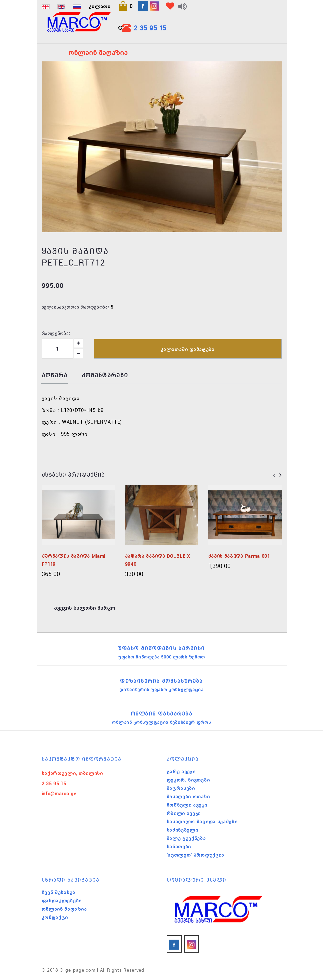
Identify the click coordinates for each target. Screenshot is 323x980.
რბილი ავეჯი (184, 813)
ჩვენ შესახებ (58, 892)
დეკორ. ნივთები (188, 780)
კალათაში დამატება (188, 349)
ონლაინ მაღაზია (64, 909)
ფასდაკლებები (62, 901)
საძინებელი (182, 830)
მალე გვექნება (186, 838)
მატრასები (181, 788)
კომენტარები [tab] (105, 375)
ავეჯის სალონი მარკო (84, 608)
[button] (125, 6)
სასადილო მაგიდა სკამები (202, 822)
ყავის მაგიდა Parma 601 (239, 556)
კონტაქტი (55, 917)
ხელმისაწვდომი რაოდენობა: (75, 307)
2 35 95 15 (150, 28)
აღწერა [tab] (55, 375)
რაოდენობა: (56, 333)
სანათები (179, 847)
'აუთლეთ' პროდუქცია (196, 855)
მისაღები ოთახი (188, 797)
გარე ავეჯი (181, 772)
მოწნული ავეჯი (187, 805)
